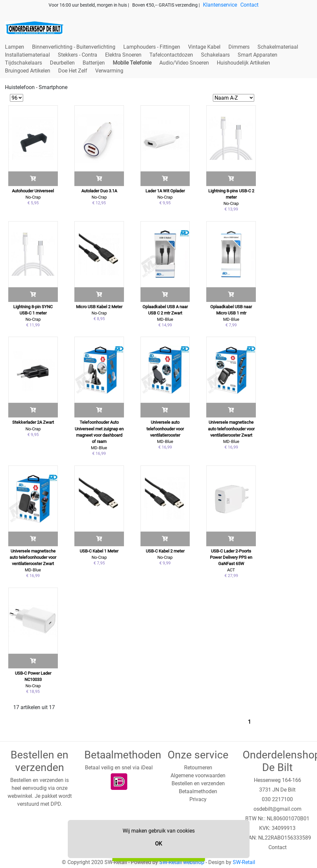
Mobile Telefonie (132, 63)
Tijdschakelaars (23, 63)
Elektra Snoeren (123, 55)
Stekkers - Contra (78, 55)
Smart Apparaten (258, 55)
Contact (249, 5)
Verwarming (109, 71)
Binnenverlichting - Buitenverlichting (74, 47)
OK (158, 844)
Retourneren (198, 768)
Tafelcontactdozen (171, 55)
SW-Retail (244, 862)
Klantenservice (220, 5)
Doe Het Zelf (73, 71)
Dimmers (239, 47)
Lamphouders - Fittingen (152, 47)
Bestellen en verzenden (198, 783)
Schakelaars (215, 55)
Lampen (15, 47)
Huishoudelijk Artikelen (243, 63)
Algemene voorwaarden (198, 775)
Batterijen (94, 63)
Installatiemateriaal (27, 55)
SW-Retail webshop (182, 862)
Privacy (198, 799)
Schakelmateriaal (278, 47)
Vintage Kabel (204, 47)
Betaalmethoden (198, 791)
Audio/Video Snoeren (184, 63)
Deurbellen (62, 63)
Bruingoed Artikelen (28, 71)
